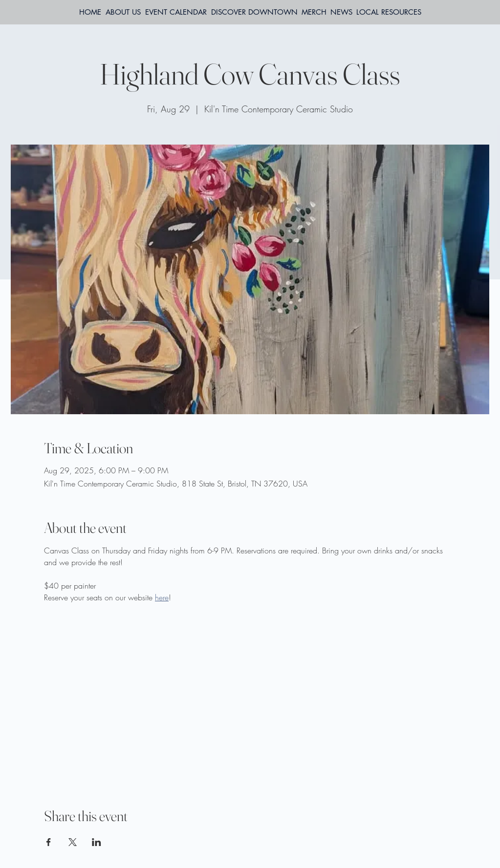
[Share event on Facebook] (49, 842)
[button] (389, 12)
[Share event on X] (73, 842)
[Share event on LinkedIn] (97, 842)
